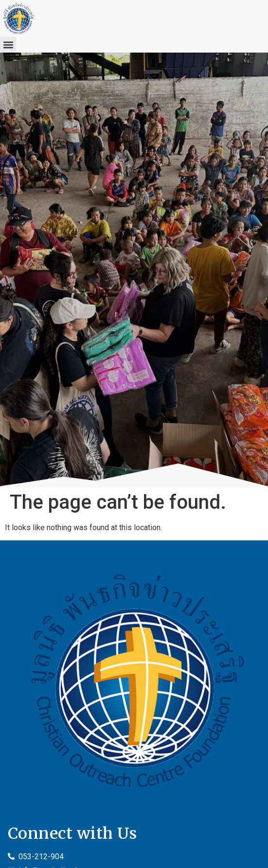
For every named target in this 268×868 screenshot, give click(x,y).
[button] (8, 45)
